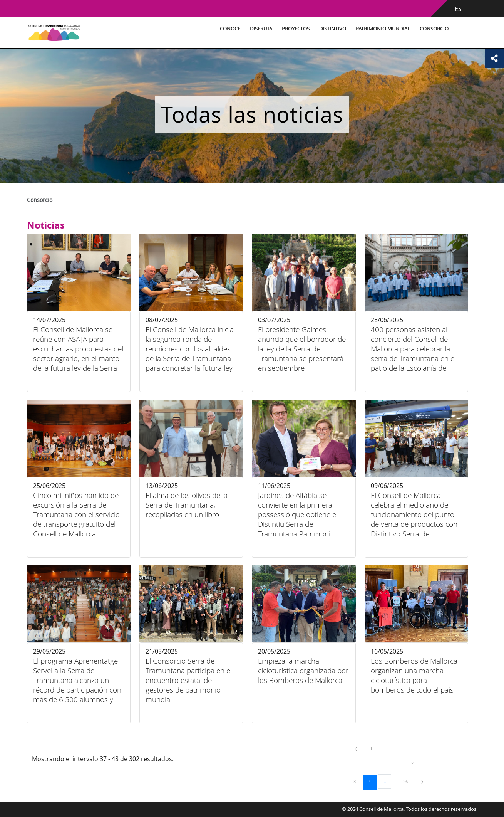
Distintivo (333, 29)
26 (408, 781)
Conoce (230, 29)
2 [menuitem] (418, 763)
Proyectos (296, 29)
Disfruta (261, 29)
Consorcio (434, 29)
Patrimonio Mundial (383, 29)
